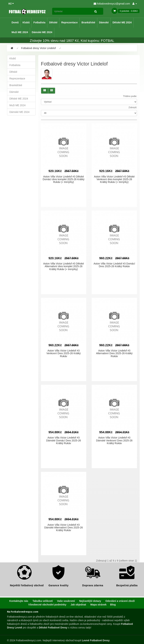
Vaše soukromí (66, 601)
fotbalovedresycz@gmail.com (112, 4)
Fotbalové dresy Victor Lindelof (38, 48)
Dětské (53, 22)
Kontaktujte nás (19, 601)
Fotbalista (39, 22)
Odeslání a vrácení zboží (120, 601)
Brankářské (88, 22)
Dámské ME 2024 (42, 32)
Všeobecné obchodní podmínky (47, 605)
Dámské (104, 22)
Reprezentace (69, 22)
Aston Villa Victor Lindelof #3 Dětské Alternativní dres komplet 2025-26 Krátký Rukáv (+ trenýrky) (64, 266)
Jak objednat (78, 605)
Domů (15, 22)
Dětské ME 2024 (122, 22)
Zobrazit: (133, 107)
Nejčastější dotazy (90, 601)
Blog (113, 605)
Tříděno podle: (130, 96)
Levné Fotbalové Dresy (96, 640)
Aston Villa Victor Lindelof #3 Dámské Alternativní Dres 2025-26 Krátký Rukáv (64, 528)
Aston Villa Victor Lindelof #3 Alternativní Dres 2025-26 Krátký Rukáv (114, 353)
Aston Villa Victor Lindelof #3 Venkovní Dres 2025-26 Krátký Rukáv (64, 353)
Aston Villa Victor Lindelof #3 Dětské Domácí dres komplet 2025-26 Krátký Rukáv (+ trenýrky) (64, 179)
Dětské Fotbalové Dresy (53, 628)
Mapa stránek (98, 605)
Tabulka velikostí (43, 601)
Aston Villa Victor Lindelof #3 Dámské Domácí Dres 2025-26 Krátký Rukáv (64, 440)
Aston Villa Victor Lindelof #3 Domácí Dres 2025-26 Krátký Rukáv (114, 265)
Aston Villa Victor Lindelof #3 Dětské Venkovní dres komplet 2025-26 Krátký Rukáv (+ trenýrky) (114, 179)
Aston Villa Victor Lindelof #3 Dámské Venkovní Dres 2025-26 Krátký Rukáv (114, 440)
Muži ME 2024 (20, 32)
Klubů (26, 22)
